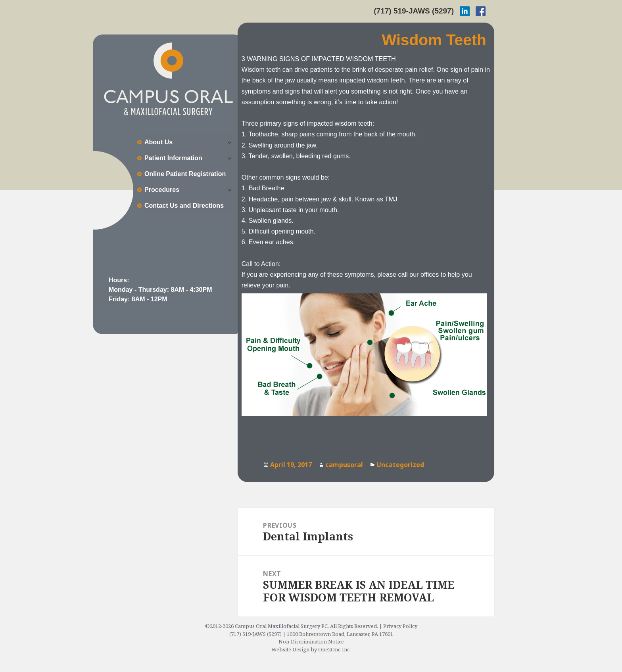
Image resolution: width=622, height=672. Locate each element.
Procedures (162, 190)
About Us (158, 142)
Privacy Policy (400, 626)
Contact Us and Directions (184, 206)
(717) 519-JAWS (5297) (414, 11)
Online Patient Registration (185, 174)
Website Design (290, 649)
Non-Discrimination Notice (311, 641)
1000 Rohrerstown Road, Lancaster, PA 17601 (340, 634)
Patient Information (173, 158)
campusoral (344, 465)
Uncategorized (400, 465)
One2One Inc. (334, 649)
